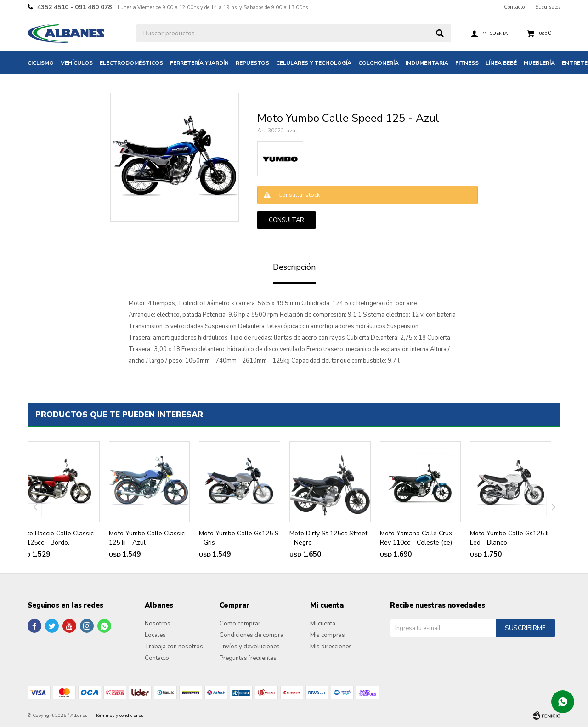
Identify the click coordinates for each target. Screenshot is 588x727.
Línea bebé (501, 63)
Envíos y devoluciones (250, 647)
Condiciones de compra (252, 635)
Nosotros (158, 624)
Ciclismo (41, 63)
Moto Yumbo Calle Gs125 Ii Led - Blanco (509, 538)
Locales (155, 635)
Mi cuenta (323, 624)
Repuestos (252, 63)
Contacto (514, 7)
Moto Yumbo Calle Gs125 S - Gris (239, 538)
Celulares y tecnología (314, 63)
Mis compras (328, 635)
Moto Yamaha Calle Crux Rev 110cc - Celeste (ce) (416, 538)
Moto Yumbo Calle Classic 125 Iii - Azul (147, 538)
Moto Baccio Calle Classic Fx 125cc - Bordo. (56, 538)
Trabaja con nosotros (174, 647)
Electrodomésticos (131, 63)
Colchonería (379, 63)
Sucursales (548, 7)
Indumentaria (427, 63)
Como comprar (240, 624)
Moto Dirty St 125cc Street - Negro (328, 538)
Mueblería (539, 63)
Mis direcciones (331, 647)
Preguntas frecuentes (248, 658)
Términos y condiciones (119, 716)
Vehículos (77, 63)
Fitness (467, 63)
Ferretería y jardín (199, 63)
